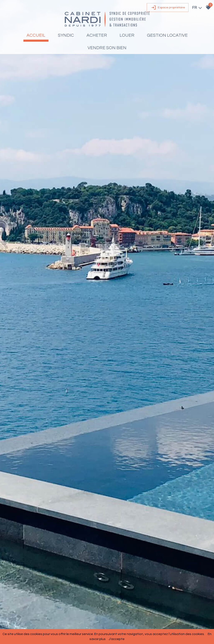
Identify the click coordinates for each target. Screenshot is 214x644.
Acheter (97, 35)
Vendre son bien (107, 48)
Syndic (66, 35)
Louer (127, 35)
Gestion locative (167, 35)
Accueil (36, 35)
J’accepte (117, 639)
